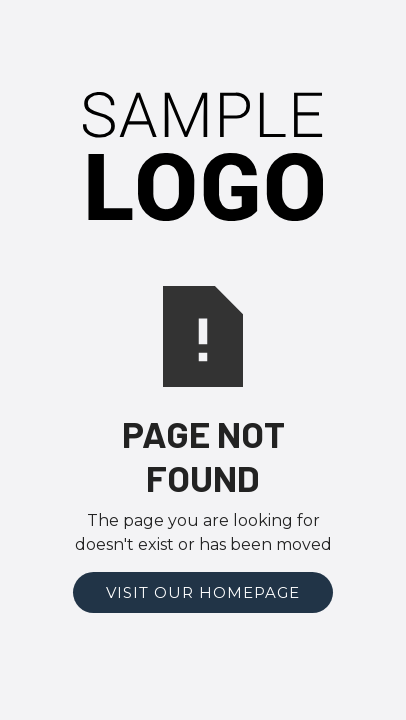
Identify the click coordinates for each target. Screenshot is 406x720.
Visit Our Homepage (203, 592)
